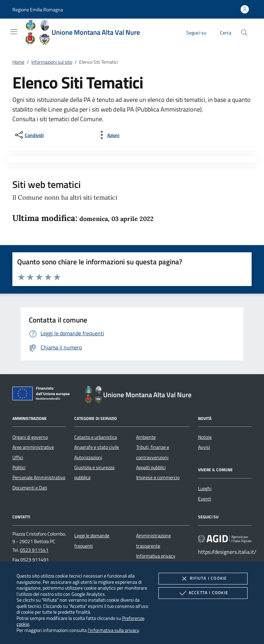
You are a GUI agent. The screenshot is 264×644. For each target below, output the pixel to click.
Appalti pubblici (151, 467)
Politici (19, 467)
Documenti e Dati (30, 488)
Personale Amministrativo (39, 477)
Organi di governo (30, 437)
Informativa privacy (156, 556)
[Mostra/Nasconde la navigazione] (14, 32)
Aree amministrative (33, 447)
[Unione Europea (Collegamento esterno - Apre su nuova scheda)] (43, 395)
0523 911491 (35, 560)
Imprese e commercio (158, 477)
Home (18, 62)
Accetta (203, 593)
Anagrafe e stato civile (97, 447)
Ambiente (146, 437)
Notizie (205, 437)
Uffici (18, 457)
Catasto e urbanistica (96, 437)
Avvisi (204, 447)
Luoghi (205, 488)
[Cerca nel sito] (244, 33)
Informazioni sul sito (52, 62)
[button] (38, 9)
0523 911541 (34, 550)
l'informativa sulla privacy (113, 630)
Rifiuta (203, 579)
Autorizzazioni (88, 457)
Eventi (205, 499)
